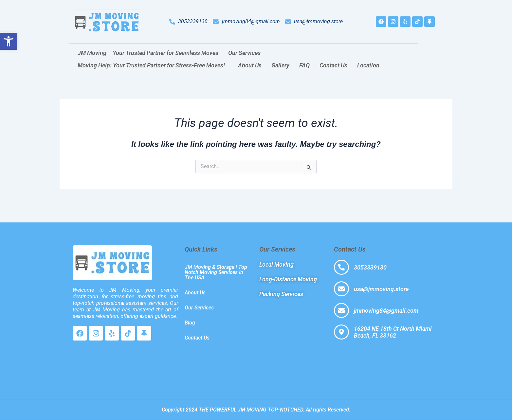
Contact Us (333, 65)
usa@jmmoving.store (381, 289)
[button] (246, 53)
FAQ (304, 65)
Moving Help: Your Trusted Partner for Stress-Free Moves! (151, 65)
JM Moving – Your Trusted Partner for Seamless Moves (148, 53)
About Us (250, 65)
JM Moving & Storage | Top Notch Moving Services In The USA (216, 272)
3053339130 (370, 267)
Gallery (280, 65)
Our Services (244, 53)
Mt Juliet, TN (374, 362)
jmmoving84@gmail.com (386, 311)
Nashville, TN (359, 351)
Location (368, 65)
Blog (190, 323)
